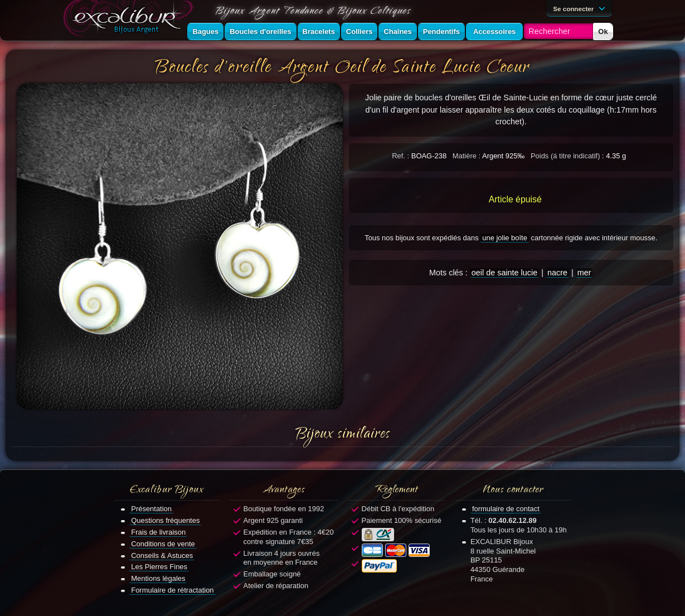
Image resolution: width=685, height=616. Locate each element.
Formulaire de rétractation (172, 590)
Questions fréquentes (165, 520)
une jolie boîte (505, 238)
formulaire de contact (506, 509)
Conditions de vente (163, 544)
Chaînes (397, 31)
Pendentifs (441, 31)
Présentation (151, 509)
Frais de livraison (158, 532)
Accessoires (494, 31)
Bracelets (319, 31)
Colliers (359, 31)
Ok (603, 31)
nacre (557, 273)
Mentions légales (158, 578)
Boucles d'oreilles (260, 31)
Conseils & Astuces (162, 556)
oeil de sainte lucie (504, 273)
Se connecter (581, 8)
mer (584, 273)
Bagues (205, 31)
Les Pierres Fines (159, 567)
